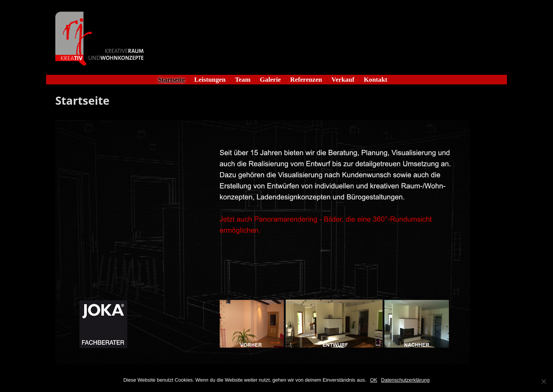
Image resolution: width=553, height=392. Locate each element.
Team (243, 80)
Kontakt (375, 80)
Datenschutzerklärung (405, 380)
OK (374, 380)
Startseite (171, 80)
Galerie (271, 80)
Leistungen (210, 80)
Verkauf (343, 80)
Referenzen (306, 80)
